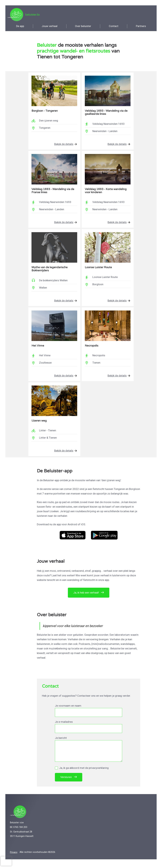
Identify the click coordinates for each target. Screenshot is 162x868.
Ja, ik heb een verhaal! (86, 595)
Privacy (14, 856)
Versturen (66, 781)
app (20, 27)
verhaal (50, 27)
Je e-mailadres (64, 725)
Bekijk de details (64, 145)
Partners (141, 27)
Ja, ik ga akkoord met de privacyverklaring (82, 771)
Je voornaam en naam (68, 709)
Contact (114, 27)
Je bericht (61, 741)
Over (83, 27)
